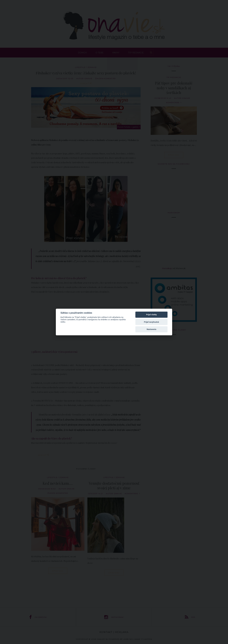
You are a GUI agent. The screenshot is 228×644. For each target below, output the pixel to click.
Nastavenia (152, 329)
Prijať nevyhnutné (151, 322)
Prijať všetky (151, 315)
